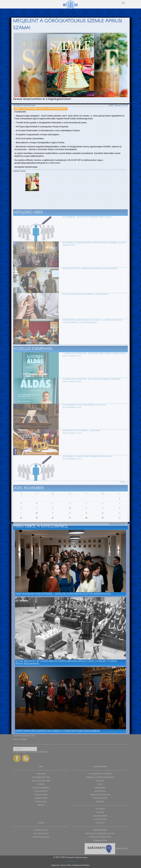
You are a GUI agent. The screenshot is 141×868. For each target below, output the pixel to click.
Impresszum (71, 861)
